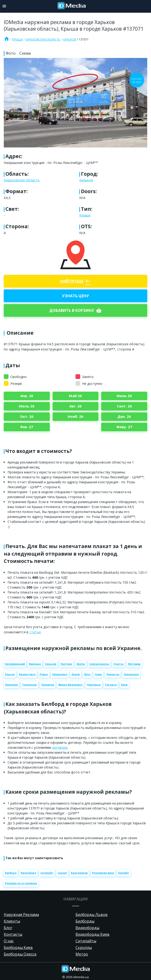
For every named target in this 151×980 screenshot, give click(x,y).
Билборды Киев (18, 947)
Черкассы (113, 674)
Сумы (98, 674)
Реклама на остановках (21, 883)
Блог (8, 928)
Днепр (81, 664)
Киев (124, 685)
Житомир (134, 664)
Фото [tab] (11, 53)
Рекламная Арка (103, 873)
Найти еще (75, 281)
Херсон (10, 674)
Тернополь (29, 685)
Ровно (44, 674)
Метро (82, 954)
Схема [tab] (25, 53)
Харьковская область (43, 39)
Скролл (62, 873)
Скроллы (84, 947)
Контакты (13, 934)
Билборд (11, 873)
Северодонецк (99, 664)
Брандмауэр (79, 873)
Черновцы (94, 685)
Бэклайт (124, 873)
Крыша (18, 39)
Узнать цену (75, 296)
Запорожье (131, 674)
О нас (9, 941)
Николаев (11, 685)
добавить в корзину (75, 310)
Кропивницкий (15, 664)
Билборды (85, 921)
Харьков (69, 39)
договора (60, 747)
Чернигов (48, 685)
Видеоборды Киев (92, 934)
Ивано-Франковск (70, 685)
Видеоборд (28, 873)
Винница (35, 664)
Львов (76, 674)
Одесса (119, 664)
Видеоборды (87, 928)
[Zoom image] (75, 103)
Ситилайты (86, 941)
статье (35, 632)
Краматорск (27, 674)
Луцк (87, 674)
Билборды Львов (92, 915)
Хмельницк (60, 674)
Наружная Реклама (21, 915)
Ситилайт (47, 873)
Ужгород (111, 685)
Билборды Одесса (20, 954)
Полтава (66, 664)
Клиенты (12, 921)
